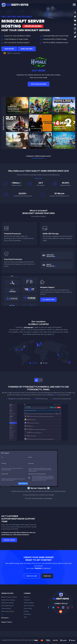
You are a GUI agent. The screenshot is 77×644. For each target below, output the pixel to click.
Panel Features (27, 49)
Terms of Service (29, 606)
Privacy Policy (28, 609)
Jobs (25, 617)
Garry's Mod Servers (8, 606)
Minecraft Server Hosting (9, 597)
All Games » (5, 618)
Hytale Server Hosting (8, 600)
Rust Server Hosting (7, 611)
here (55, 395)
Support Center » (7, 622)
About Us (27, 597)
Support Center (9, 540)
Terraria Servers (6, 609)
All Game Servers (39, 158)
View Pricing (9, 49)
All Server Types (48, 300)
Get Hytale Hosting (39, 84)
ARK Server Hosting (7, 603)
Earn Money (27, 614)
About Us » (38, 178)
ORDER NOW (47, 576)
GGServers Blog (29, 603)
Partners (26, 611)
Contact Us (27, 600)
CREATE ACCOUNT (32, 576)
